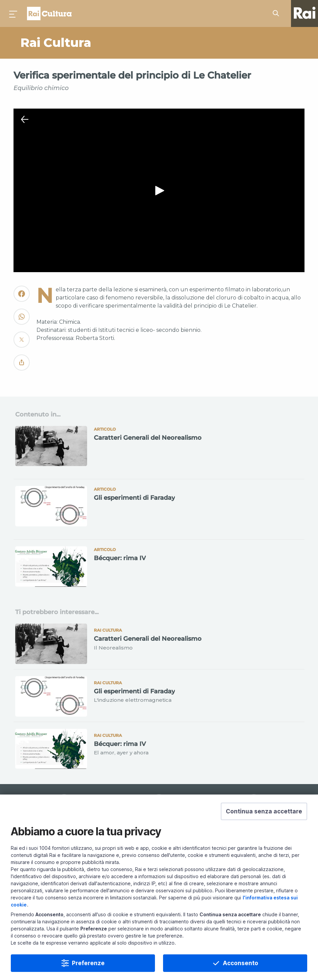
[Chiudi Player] (25, 120)
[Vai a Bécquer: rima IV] (159, 570)
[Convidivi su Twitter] (22, 342)
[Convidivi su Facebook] (22, 297)
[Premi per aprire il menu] (14, 13)
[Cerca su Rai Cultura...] (278, 13)
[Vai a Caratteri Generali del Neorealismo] (159, 449)
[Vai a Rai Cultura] (88, 43)
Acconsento (241, 963)
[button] (264, 811)
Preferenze (88, 963)
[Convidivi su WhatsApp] (22, 320)
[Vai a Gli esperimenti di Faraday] (159, 509)
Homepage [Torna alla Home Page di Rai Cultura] (49, 13)
